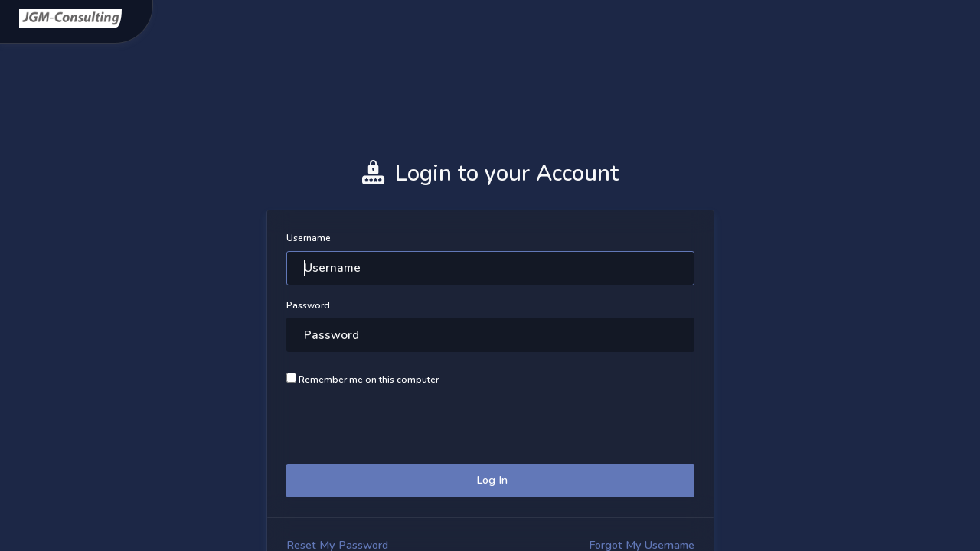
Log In (490, 480)
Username (309, 238)
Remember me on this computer (363, 379)
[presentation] (403, 422)
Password (308, 305)
